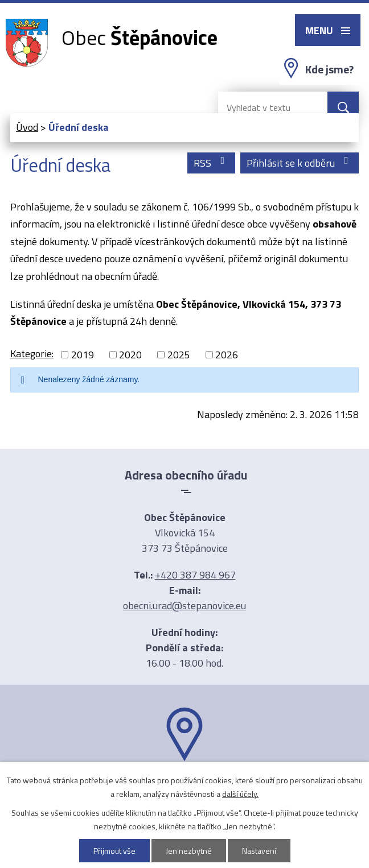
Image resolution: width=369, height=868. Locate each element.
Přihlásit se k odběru (300, 163)
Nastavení (259, 851)
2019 (83, 355)
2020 (130, 355)
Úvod (27, 127)
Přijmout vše (114, 851)
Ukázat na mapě (184, 783)
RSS (212, 163)
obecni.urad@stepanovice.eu (184, 605)
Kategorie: (32, 354)
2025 (179, 355)
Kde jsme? (329, 69)
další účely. (240, 794)
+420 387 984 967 (195, 575)
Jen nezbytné (189, 851)
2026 (227, 355)
